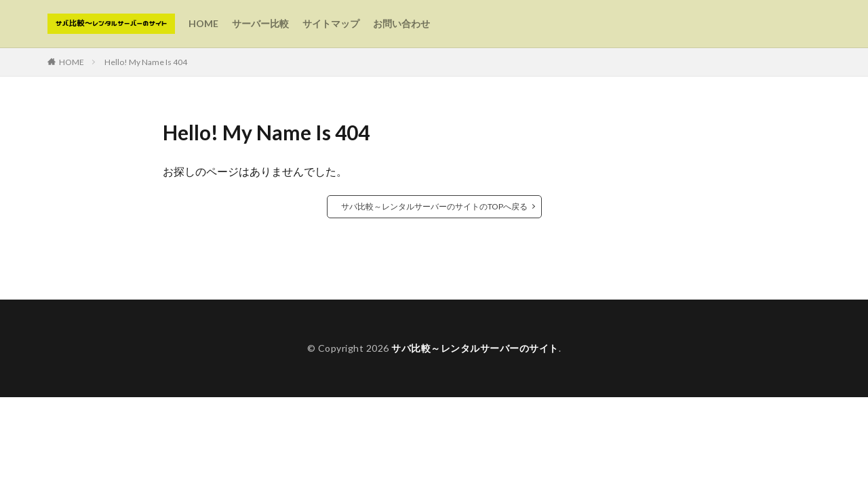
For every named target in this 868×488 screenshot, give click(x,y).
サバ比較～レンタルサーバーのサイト (475, 348)
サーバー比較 (260, 23)
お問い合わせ (401, 23)
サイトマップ (331, 23)
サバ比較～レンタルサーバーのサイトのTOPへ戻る (434, 206)
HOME (203, 23)
